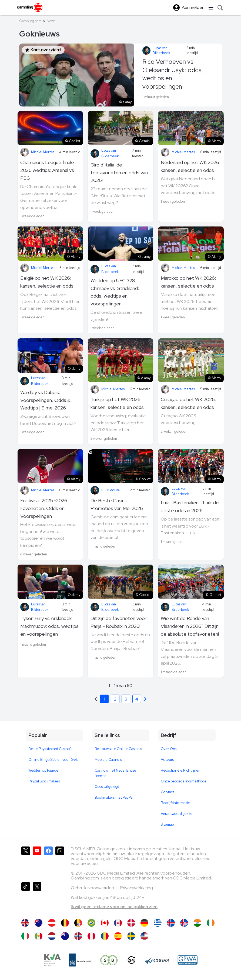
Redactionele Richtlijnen (181, 770)
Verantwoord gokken (178, 814)
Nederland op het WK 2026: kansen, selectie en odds (190, 166)
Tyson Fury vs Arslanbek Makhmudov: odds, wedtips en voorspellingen (49, 626)
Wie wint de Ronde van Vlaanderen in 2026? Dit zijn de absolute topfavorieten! (190, 626)
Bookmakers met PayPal (114, 797)
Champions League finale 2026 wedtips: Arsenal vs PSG (47, 170)
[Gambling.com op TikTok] (26, 898)
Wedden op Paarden (44, 770)
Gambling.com (30, 21)
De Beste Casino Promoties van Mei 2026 (117, 504)
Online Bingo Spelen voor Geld (53, 760)
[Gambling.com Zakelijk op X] (37, 898)
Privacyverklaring (137, 888)
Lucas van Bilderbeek (161, 50)
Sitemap (167, 824)
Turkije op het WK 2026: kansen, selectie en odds (117, 403)
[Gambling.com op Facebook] (48, 862)
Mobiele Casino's (108, 760)
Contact (167, 792)
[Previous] (145, 699)
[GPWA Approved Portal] (188, 960)
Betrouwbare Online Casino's (118, 749)
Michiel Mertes (43, 152)
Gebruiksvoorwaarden (93, 888)
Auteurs (167, 760)
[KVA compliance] (52, 960)
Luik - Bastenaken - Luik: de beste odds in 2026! (190, 506)
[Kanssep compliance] (80, 960)
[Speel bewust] (109, 960)
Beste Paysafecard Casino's (50, 749)
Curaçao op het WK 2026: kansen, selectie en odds (188, 403)
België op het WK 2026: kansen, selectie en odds (47, 282)
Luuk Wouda (111, 490)
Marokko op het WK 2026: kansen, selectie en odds (188, 282)
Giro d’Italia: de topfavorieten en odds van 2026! (119, 173)
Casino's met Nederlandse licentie (115, 773)
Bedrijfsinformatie (175, 803)
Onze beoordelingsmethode (184, 781)
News (51, 21)
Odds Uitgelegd (107, 787)
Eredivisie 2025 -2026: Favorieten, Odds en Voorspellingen (44, 508)
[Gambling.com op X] (26, 862)
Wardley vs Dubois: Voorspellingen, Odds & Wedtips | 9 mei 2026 (45, 400)
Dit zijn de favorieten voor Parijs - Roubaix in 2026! (118, 622)
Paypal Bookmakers (44, 781)
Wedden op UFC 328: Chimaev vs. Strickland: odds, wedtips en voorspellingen (115, 292)
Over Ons (169, 749)
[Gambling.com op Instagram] (60, 862)
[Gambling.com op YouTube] (37, 862)
